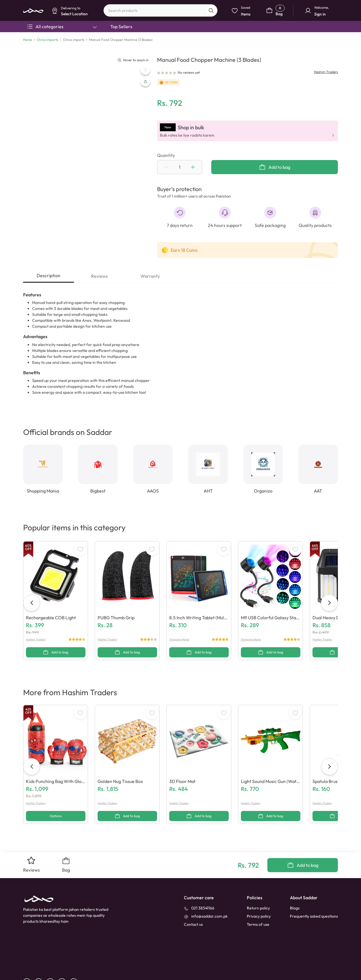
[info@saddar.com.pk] (206, 890)
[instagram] (64, 956)
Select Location (153, 44)
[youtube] (52, 956)
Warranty (150, 276)
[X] (76, 956)
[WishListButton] (145, 70)
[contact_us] (193, 899)
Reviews (99, 276)
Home (27, 40)
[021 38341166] (199, 882)
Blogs (295, 882)
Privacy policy (259, 890)
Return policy (258, 882)
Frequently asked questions (314, 890)
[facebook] (29, 956)
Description (49, 275)
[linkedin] (41, 956)
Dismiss (128, 44)
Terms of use (258, 898)
